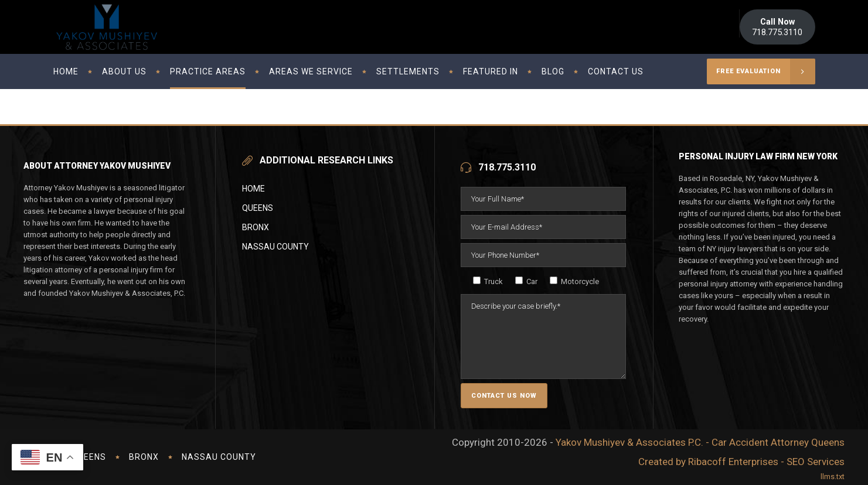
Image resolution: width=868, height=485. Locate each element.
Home (253, 189)
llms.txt (833, 477)
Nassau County (275, 247)
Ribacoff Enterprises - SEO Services (766, 462)
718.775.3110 (777, 27)
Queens (258, 208)
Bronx (256, 227)
